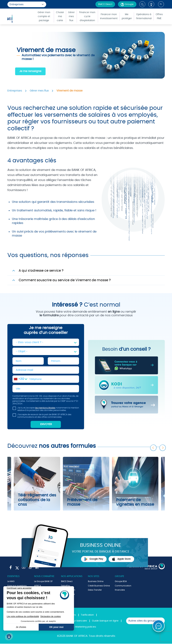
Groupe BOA (121, 582)
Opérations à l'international (144, 16)
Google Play (94, 559)
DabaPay (66, 586)
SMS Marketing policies (83, 627)
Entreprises (15, 91)
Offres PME (159, 16)
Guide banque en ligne (105, 621)
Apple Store (121, 559)
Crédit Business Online (99, 586)
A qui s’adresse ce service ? (41, 271)
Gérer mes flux (71, 16)
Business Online (96, 582)
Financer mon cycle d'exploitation (87, 16)
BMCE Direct (105, 4)
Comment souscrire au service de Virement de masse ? (65, 280)
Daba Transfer (95, 590)
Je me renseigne (30, 71)
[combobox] (21, 379)
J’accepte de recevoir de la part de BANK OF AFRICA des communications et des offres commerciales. (42, 417)
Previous (154, 447)
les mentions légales (45, 408)
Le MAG (11, 582)
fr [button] (161, 4)
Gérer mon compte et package (44, 16)
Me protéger (127, 16)
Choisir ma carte (60, 16)
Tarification (87, 615)
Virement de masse (70, 91)
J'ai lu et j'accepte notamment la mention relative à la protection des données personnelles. (46, 410)
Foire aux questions (17, 586)
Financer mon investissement (109, 16)
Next (163, 447)
